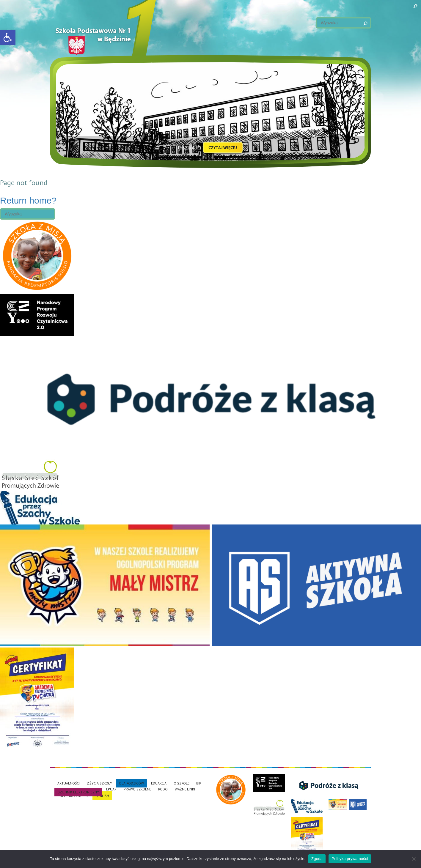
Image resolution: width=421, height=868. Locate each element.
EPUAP (111, 789)
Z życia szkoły (99, 783)
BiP (199, 783)
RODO (163, 789)
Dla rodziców (132, 783)
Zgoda (317, 859)
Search (359, 22)
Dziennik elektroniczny (78, 792)
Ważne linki (185, 789)
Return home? (28, 200)
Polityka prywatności (350, 859)
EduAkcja (159, 783)
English (102, 796)
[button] (8, 37)
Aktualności (69, 783)
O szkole (182, 783)
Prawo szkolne (137, 789)
